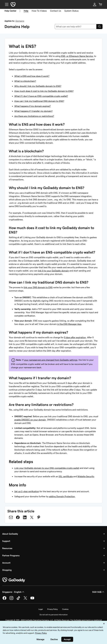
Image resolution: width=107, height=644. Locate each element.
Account (6, 563)
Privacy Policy (52, 609)
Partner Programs (11, 555)
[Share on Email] (11, 517)
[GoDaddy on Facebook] (4, 599)
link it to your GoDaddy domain (53, 271)
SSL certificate (66, 476)
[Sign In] (95, 4)
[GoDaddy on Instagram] (11, 599)
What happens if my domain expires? (32, 106)
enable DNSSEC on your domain (30, 420)
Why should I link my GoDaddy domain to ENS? (38, 86)
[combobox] (76, 27)
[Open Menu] (6, 4)
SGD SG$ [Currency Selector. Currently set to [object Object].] (99, 592)
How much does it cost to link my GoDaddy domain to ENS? (44, 91)
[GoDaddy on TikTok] (18, 599)
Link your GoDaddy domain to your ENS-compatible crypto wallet (47, 468)
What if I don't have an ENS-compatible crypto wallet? (41, 96)
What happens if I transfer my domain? (33, 111)
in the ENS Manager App (69, 324)
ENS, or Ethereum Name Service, (77, 56)
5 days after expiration (75, 337)
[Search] (99, 27)
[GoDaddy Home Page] (14, 580)
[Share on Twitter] (32, 517)
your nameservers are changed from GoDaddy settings (51, 360)
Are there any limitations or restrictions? (34, 116)
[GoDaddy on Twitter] (25, 599)
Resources (7, 548)
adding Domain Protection (62, 496)
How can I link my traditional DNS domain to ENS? (39, 101)
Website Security (86, 476)
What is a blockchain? (25, 81)
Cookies (65, 609)
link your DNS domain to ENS (38, 287)
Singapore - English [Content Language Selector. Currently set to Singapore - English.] (14, 592)
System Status (71, 11)
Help (26, 11)
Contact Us (56, 11)
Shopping (7, 570)
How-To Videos (39, 11)
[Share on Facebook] (18, 517)
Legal (41, 609)
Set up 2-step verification (27, 491)
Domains (20, 21)
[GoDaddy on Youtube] (32, 599)
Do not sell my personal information (54, 615)
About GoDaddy (10, 534)
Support (6, 541)
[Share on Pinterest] (39, 517)
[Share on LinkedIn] (25, 517)
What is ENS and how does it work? (32, 76)
